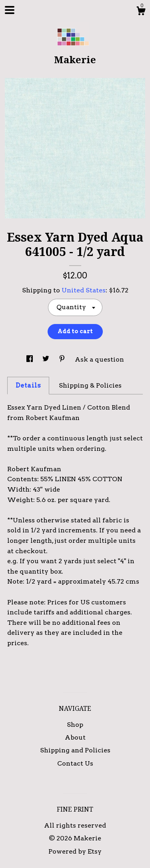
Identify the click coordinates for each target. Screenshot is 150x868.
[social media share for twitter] (47, 359)
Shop (75, 725)
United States (84, 290)
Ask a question (99, 359)
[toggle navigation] (10, 10)
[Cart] (141, 12)
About (75, 737)
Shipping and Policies (75, 750)
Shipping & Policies (90, 385)
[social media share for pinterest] (63, 359)
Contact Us (75, 763)
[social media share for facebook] (30, 359)
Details (28, 385)
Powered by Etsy (75, 851)
